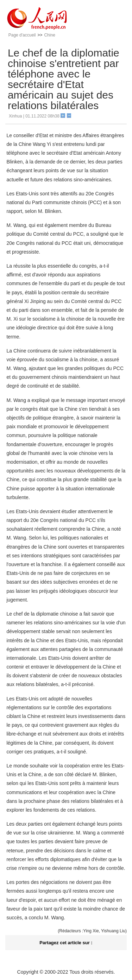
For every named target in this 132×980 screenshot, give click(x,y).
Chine (49, 35)
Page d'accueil (22, 35)
